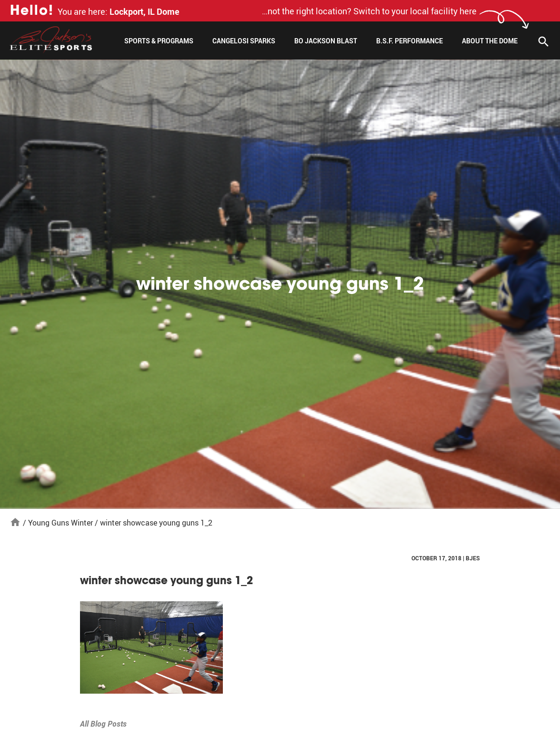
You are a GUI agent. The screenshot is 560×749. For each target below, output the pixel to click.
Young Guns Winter (60, 523)
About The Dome (490, 41)
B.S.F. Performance (410, 41)
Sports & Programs (159, 41)
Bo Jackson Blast (326, 41)
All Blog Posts (103, 724)
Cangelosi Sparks (244, 41)
